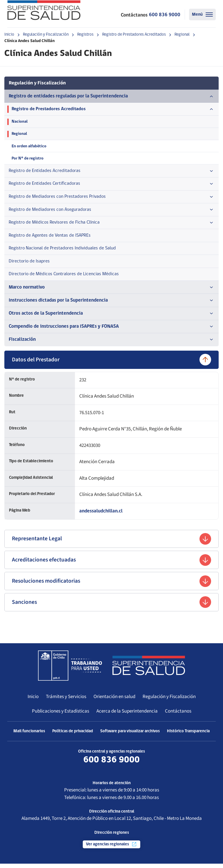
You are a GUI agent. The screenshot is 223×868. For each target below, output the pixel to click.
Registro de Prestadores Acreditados (134, 35)
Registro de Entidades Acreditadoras (111, 172)
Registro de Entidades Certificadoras (111, 185)
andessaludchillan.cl (101, 515)
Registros (85, 35)
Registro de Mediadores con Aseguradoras (111, 212)
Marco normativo (111, 291)
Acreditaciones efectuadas (111, 564)
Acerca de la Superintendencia (127, 715)
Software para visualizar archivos (130, 736)
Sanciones (111, 606)
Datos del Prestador (111, 363)
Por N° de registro (28, 159)
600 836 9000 (165, 15)
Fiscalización (111, 343)
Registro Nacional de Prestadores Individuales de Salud (65, 251)
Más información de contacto (111, 773)
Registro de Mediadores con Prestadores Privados (111, 198)
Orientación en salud (114, 701)
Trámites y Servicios (66, 701)
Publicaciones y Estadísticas (61, 715)
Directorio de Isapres (30, 264)
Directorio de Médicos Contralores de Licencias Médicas (66, 277)
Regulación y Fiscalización (46, 35)
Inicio (9, 35)
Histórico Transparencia (188, 736)
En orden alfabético (29, 147)
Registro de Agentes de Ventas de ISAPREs (52, 238)
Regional (182, 35)
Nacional (20, 122)
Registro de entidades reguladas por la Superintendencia (111, 96)
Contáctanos (178, 715)
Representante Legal (111, 543)
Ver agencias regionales (111, 849)
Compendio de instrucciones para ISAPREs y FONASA (111, 330)
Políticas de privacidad (73, 736)
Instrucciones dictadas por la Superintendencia (111, 304)
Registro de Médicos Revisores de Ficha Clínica (111, 225)
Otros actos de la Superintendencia (111, 317)
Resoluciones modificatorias (111, 585)
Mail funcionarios (29, 736)
